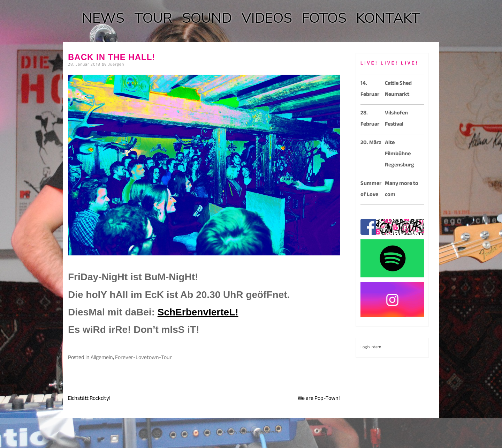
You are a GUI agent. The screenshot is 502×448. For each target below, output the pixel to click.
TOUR (153, 18)
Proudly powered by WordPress (251, 433)
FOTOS (324, 18)
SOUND (207, 18)
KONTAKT (388, 18)
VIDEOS (267, 18)
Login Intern (371, 348)
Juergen (116, 65)
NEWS (103, 18)
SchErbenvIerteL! (198, 312)
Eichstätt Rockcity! (89, 399)
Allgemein (102, 358)
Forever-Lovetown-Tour (143, 358)
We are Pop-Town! (319, 399)
